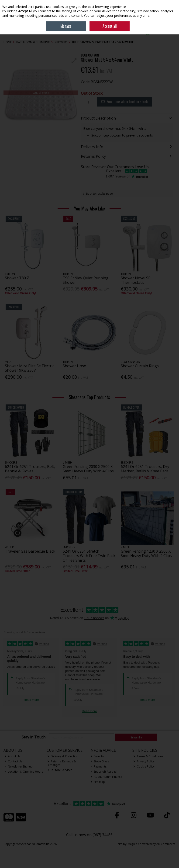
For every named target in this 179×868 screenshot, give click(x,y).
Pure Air (97, 756)
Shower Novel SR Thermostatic (136, 280)
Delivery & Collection (63, 756)
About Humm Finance (106, 777)
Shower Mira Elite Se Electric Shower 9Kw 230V (29, 368)
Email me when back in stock (124, 102)
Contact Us (13, 761)
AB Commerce (166, 844)
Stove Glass (100, 761)
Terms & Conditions (148, 756)
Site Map (98, 782)
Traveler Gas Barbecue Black (30, 551)
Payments (99, 766)
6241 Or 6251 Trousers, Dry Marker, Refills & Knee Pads (145, 469)
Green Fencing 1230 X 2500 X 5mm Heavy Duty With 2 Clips (146, 553)
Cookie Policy (144, 766)
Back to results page (99, 194)
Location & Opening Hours (24, 772)
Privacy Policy (144, 761)
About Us (12, 756)
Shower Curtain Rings (140, 366)
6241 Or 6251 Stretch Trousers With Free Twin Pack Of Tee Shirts (89, 556)
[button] (74, 61)
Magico (133, 844)
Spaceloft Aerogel (104, 772)
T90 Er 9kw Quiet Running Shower (86, 280)
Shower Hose (74, 366)
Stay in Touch (34, 737)
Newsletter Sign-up (19, 766)
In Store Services (60, 770)
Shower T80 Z (17, 278)
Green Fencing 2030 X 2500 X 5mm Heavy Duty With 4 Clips (88, 469)
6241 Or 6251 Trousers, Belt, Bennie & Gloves (30, 469)
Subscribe (136, 737)
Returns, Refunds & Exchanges (61, 763)
